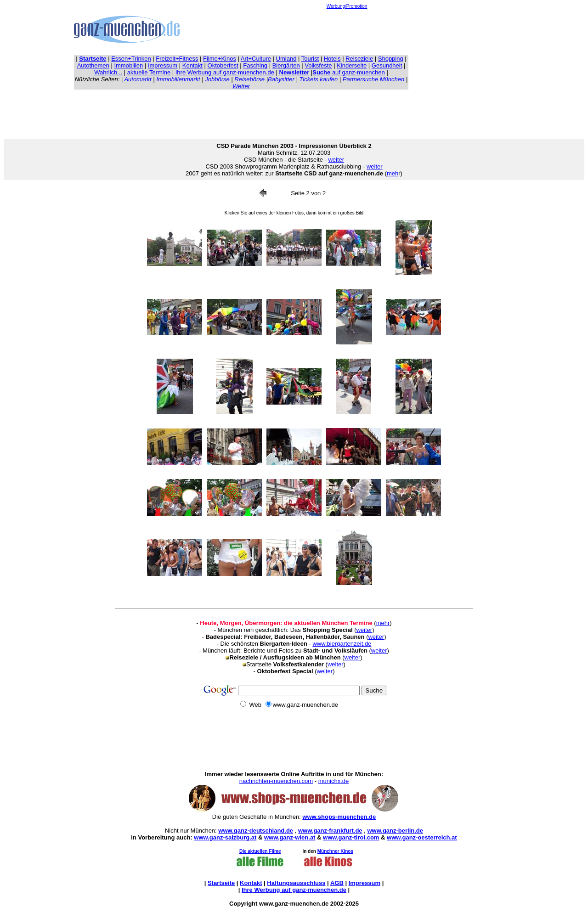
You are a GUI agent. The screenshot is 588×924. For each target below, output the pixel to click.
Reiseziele (359, 59)
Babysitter (281, 79)
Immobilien (128, 65)
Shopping (391, 59)
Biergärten (286, 65)
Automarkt (138, 79)
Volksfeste (318, 65)
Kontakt (192, 65)
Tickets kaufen (319, 79)
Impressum (163, 65)
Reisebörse (249, 79)
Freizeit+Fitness (177, 59)
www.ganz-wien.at (290, 837)
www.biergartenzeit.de (342, 644)
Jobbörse (217, 79)
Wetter (241, 86)
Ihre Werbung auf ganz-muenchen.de (225, 72)
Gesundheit (387, 65)
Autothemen (93, 65)
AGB (337, 883)
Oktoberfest (223, 65)
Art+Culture (256, 59)
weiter (336, 160)
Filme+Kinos (220, 59)
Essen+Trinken (131, 59)
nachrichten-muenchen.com (276, 781)
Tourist (310, 59)
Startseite (221, 883)
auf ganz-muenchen (349, 72)
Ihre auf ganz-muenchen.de (294, 890)
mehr (383, 623)
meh (393, 173)
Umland (286, 59)
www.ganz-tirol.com (351, 837)
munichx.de (334, 781)
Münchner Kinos (335, 851)
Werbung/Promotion (347, 6)
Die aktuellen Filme (260, 851)
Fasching (255, 65)
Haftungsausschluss (296, 883)
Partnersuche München (373, 79)
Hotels (332, 59)
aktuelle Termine (149, 72)
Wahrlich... (108, 72)
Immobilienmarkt (178, 79)
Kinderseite (352, 65)
